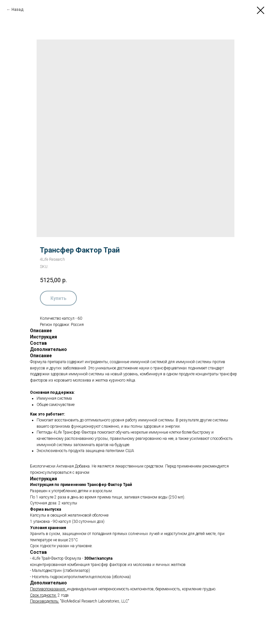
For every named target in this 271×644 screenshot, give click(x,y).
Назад (17, 10)
